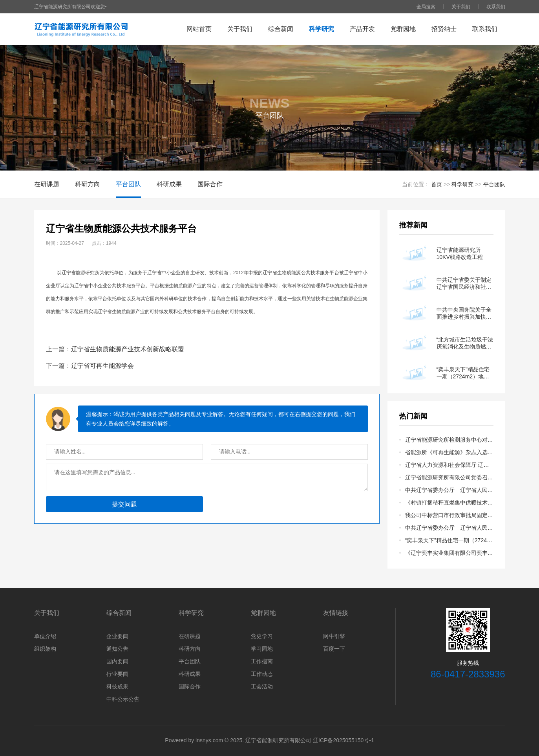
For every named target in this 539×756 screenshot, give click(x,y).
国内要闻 (117, 661)
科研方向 (88, 184)
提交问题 (124, 504)
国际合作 (210, 184)
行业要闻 (117, 674)
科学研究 (322, 29)
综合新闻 (281, 29)
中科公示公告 (123, 699)
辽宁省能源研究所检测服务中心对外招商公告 (460, 440)
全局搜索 (426, 7)
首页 (437, 184)
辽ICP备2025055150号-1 (343, 740)
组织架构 (45, 649)
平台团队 (128, 184)
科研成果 (169, 184)
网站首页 (199, 29)
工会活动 (262, 686)
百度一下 (334, 649)
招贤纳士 (444, 29)
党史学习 (262, 636)
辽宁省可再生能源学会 (102, 366)
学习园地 (262, 649)
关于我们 (461, 7)
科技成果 (117, 686)
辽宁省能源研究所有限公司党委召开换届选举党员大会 (471, 477)
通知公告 (117, 649)
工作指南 (262, 661)
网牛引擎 (334, 636)
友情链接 (336, 613)
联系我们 (496, 7)
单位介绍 (45, 636)
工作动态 (262, 674)
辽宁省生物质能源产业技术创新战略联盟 (128, 349)
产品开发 (362, 29)
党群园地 (403, 29)
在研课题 (47, 184)
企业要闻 (117, 636)
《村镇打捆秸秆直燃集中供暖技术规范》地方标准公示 (471, 503)
